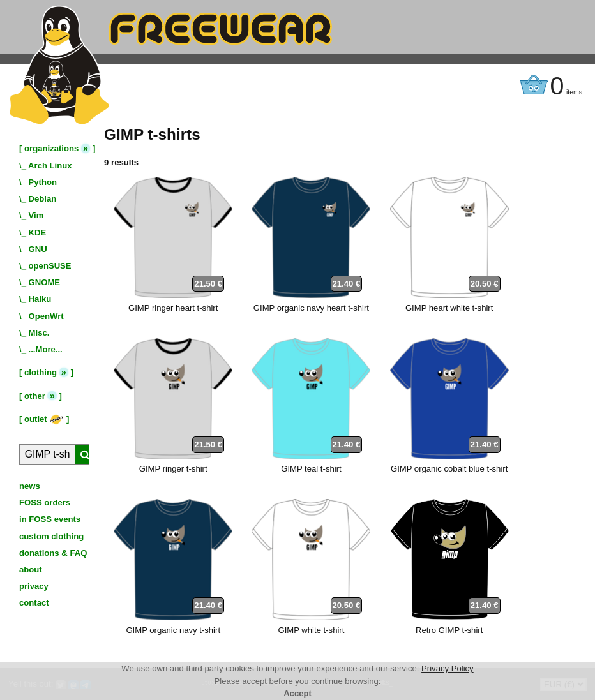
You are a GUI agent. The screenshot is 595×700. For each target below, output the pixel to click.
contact (34, 603)
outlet (44, 419)
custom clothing (51, 536)
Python (43, 182)
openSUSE (50, 266)
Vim (36, 215)
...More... (46, 349)
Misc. (39, 333)
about (31, 570)
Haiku (40, 299)
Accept (297, 693)
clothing (41, 372)
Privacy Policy (448, 668)
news (30, 486)
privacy (34, 586)
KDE (38, 233)
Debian (43, 199)
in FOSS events (50, 519)
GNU (38, 249)
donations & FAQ (53, 553)
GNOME (45, 282)
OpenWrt (46, 316)
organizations (51, 148)
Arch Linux (50, 166)
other (35, 396)
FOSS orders (45, 503)
